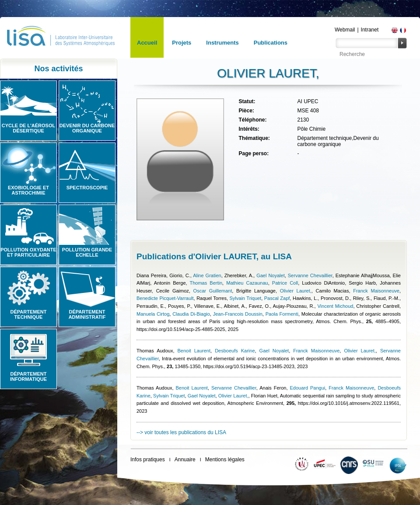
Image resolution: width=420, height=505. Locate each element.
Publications (271, 43)
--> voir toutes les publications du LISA (181, 432)
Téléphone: (252, 120)
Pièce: (246, 111)
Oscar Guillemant (213, 291)
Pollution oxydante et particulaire (28, 252)
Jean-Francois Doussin (238, 314)
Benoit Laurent (194, 351)
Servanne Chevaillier (310, 275)
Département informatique (28, 376)
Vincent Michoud (335, 306)
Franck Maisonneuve (376, 291)
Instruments (222, 43)
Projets (182, 43)
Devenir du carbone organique (87, 128)
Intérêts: (249, 129)
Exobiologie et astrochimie (28, 190)
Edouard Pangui (307, 388)
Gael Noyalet (271, 275)
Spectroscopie (87, 188)
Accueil (147, 43)
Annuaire (185, 460)
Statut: (247, 101)
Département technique (29, 314)
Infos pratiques (148, 460)
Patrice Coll (285, 283)
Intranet (370, 30)
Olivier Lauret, (296, 291)
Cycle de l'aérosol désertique (28, 128)
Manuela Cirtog (153, 314)
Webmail (345, 30)
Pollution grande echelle (87, 252)
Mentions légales (225, 460)
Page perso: (254, 153)
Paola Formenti (282, 314)
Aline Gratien (207, 275)
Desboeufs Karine (235, 351)
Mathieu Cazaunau (247, 283)
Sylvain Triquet (246, 298)
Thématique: (254, 138)
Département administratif (87, 314)
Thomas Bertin (206, 283)
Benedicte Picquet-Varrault (165, 298)
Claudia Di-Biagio (191, 314)
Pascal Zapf (277, 298)
